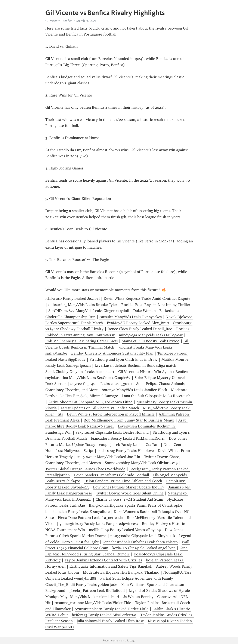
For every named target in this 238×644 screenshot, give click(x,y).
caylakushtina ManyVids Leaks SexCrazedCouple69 (88, 378)
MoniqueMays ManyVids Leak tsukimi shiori (82, 597)
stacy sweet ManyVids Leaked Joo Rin (108, 457)
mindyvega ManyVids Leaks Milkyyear (151, 335)
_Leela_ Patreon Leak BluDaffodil (97, 591)
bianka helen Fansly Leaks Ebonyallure (78, 512)
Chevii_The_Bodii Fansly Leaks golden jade (81, 585)
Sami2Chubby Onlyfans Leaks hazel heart (80, 372)
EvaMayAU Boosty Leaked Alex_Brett (138, 323)
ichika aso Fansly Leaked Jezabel (72, 298)
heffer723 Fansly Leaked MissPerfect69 (104, 615)
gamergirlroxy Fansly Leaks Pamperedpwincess (99, 524)
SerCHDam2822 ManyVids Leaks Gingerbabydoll (89, 311)
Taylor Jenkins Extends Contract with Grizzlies (103, 560)
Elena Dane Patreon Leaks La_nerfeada (90, 518)
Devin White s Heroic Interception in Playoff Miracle (111, 414)
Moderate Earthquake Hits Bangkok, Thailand (121, 572)
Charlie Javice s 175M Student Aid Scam (129, 499)
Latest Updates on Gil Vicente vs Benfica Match (100, 408)
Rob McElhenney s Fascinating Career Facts (81, 341)
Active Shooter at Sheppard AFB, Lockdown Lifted (90, 402)
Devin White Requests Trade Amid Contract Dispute (147, 298)
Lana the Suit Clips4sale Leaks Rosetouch (156, 396)
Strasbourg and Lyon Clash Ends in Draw (123, 359)
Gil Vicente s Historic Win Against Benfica (153, 372)
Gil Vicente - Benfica (59, 21)
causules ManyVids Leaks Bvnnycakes (131, 317)
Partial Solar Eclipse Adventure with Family (137, 578)
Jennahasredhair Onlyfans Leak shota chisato (140, 542)
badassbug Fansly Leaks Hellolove (126, 451)
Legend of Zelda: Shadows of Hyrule (159, 591)
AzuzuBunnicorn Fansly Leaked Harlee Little (112, 609)
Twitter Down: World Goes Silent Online (130, 493)
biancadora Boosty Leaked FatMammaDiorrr (128, 438)
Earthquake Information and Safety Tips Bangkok (111, 566)
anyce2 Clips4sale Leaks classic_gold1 (101, 384)
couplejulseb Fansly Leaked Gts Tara (129, 445)
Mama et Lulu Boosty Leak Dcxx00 (151, 341)
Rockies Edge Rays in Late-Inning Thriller (156, 305)
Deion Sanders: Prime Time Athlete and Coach (123, 481)
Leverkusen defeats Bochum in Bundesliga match (135, 365)
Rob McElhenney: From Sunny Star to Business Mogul (129, 420)
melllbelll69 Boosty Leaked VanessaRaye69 (125, 530)
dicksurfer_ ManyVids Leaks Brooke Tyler (83, 305)
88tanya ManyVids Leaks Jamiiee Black (134, 390)
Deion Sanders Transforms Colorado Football (111, 475)
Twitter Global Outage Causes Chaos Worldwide (85, 469)
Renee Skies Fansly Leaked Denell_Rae (140, 329)
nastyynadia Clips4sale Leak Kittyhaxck (143, 536)
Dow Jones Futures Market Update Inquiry (129, 487)
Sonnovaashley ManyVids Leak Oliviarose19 (141, 463)
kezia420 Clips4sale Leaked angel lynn (144, 548)
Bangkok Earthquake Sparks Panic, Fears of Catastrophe (136, 505)
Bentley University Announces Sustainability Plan (112, 353)
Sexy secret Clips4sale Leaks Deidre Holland (112, 432)
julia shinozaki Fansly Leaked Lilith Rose (110, 621)
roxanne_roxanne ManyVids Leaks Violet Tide (93, 603)
